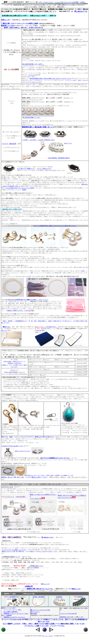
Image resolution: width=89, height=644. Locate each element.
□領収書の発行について (36, 566)
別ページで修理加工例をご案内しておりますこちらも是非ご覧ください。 (55, 226)
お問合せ (83, 2)
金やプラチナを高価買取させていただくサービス (55, 458)
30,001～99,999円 (39, 597)
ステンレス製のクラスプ (44, 169)
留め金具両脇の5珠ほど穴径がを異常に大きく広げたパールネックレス (50, 78)
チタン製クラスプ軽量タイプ (26, 169)
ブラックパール (68, 2)
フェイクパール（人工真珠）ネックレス (14, 550)
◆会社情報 (34, 614)
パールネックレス (48, 2)
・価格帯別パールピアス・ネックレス (14, 617)
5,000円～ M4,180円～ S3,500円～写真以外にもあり (39, 140)
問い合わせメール (81, 11)
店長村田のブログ (65, 617)
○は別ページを (12, 446)
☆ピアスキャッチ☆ (7, 487)
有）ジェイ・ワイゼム (48, 636)
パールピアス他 (59, 2)
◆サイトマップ (35, 612)
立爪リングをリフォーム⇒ (23, 451)
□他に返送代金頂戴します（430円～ (33, 64)
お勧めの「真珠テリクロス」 (15, 310)
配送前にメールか (8, 26)
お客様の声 (29, 586)
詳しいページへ (27, 300)
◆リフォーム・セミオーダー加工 (40, 610)
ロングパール (32, 75)
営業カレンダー (6, 20)
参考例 (24, 190)
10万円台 (59, 597)
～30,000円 (12, 597)
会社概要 (76, 2)
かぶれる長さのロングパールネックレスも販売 (20, 188)
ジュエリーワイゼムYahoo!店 (68, 613)
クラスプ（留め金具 (9, 144)
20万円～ (81, 597)
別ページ (4, 330)
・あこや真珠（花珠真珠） (10, 612)
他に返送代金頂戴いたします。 (32, 118)
